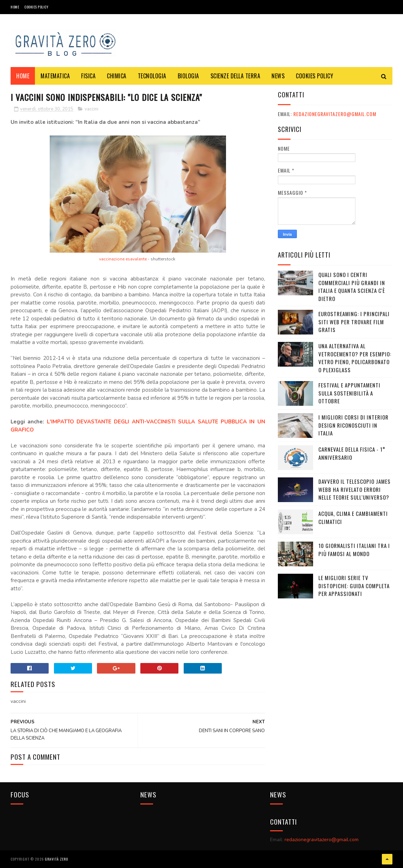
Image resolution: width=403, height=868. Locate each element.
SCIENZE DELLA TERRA (236, 76)
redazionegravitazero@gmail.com (335, 114)
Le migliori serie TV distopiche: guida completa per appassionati (354, 586)
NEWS (278, 76)
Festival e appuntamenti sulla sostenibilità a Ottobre (349, 393)
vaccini (91, 109)
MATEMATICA (55, 76)
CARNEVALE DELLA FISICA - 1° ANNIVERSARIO (352, 453)
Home (15, 7)
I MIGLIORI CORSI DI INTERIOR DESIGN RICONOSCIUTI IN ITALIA (353, 425)
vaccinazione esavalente (123, 259)
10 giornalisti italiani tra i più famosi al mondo (354, 550)
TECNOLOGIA (152, 76)
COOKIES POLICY (36, 7)
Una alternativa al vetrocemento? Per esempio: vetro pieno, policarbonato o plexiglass (355, 358)
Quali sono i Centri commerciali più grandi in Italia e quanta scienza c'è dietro (352, 287)
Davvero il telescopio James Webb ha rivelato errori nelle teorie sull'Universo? (355, 489)
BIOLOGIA (188, 76)
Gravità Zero (56, 859)
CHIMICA (117, 76)
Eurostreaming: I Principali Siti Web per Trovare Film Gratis (354, 322)
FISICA (88, 76)
